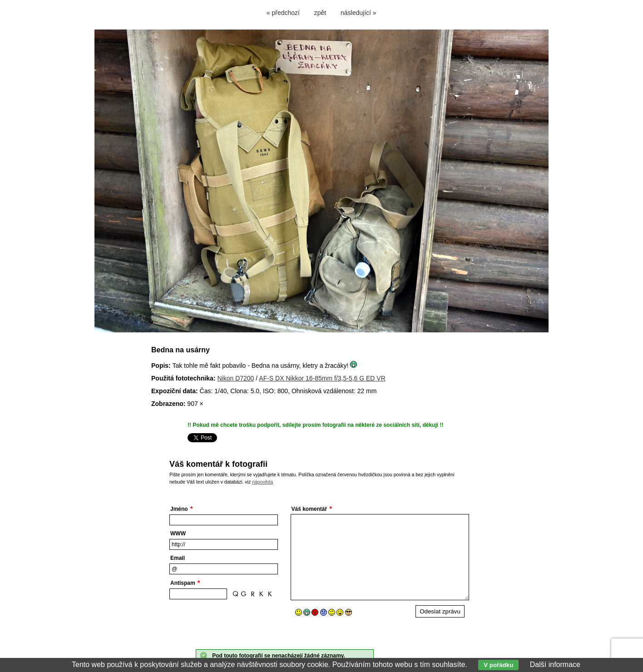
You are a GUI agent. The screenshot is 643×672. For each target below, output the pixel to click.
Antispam (183, 583)
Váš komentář (309, 509)
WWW (178, 534)
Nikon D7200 (235, 378)
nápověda (262, 482)
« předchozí (283, 13)
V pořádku (498, 665)
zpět (320, 13)
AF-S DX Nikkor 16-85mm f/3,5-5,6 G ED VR (322, 378)
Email (178, 558)
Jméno (179, 509)
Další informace (555, 665)
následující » (359, 13)
